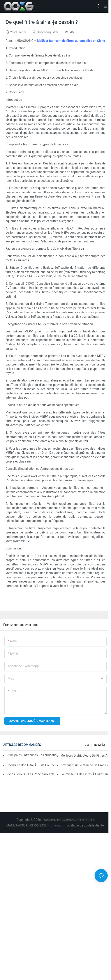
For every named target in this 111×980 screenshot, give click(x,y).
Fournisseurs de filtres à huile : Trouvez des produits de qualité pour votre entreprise (84, 774)
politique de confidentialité (85, 825)
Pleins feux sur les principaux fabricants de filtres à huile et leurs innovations (30, 774)
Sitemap (56, 825)
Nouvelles (100, 745)
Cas (87, 745)
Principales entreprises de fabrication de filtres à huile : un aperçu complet (32, 755)
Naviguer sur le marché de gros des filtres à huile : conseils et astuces (84, 765)
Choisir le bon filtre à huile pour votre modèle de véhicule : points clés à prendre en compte (30, 765)
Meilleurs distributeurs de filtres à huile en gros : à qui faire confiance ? (84, 756)
